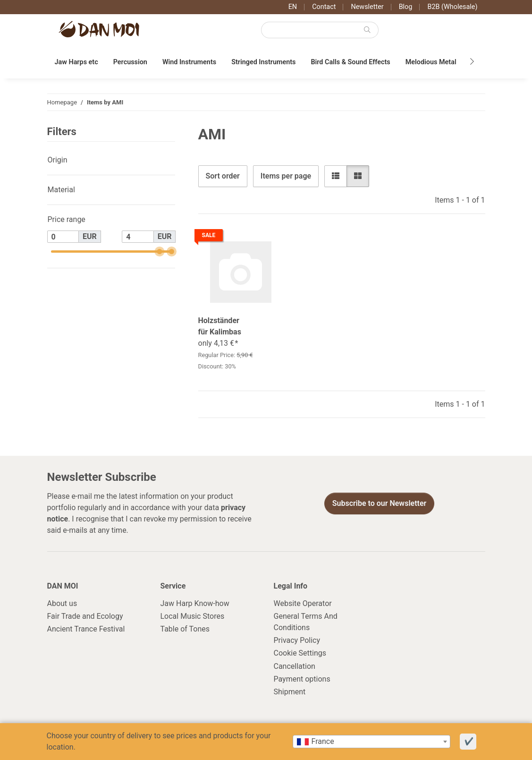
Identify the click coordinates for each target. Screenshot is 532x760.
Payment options (302, 679)
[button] (336, 176)
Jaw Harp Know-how (195, 603)
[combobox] (372, 742)
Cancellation (295, 666)
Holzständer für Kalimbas (220, 326)
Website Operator (303, 603)
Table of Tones (185, 629)
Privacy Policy (297, 640)
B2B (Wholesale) (452, 7)
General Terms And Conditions (306, 622)
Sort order (223, 176)
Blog (406, 7)
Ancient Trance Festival (86, 629)
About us (62, 603)
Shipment (290, 692)
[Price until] (138, 237)
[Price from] (63, 237)
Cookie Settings (300, 653)
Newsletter (367, 7)
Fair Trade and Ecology (85, 616)
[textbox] (372, 742)
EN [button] (293, 7)
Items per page (286, 176)
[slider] (159, 252)
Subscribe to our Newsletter (380, 503)
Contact (324, 7)
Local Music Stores (193, 616)
